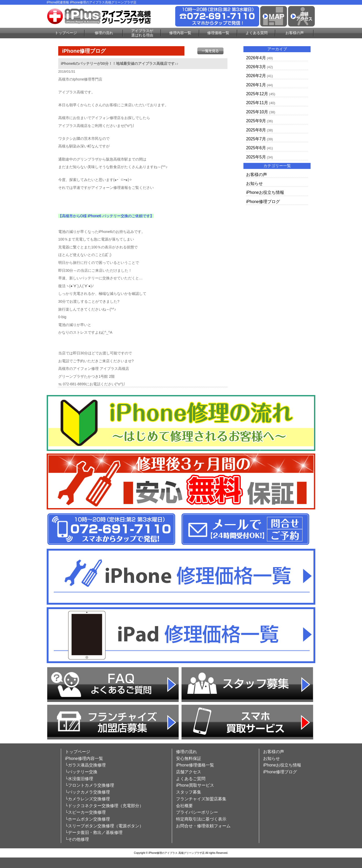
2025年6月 (256, 148)
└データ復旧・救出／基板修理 (94, 832)
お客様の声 (295, 33)
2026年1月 (256, 85)
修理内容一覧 (180, 33)
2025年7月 (256, 139)
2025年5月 (256, 157)
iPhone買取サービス (195, 785)
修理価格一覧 (218, 33)
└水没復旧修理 (79, 779)
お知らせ (254, 183)
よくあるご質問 (191, 779)
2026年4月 (256, 58)
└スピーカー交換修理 (85, 812)
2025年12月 (257, 94)
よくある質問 (257, 33)
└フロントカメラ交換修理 (90, 785)
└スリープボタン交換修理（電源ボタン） (104, 826)
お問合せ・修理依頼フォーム (203, 826)
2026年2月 (256, 76)
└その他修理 (77, 839)
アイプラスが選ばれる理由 (142, 33)
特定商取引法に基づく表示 (201, 819)
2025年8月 (256, 130)
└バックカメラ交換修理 (87, 792)
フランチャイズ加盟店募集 (201, 799)
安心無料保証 (189, 758)
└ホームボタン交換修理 (87, 819)
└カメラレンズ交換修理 (87, 799)
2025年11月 (257, 103)
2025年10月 (257, 112)
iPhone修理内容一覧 (84, 758)
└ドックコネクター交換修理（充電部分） (104, 806)
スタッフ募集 (189, 792)
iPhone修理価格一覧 (195, 765)
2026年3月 (256, 67)
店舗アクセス (189, 772)
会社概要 (184, 806)
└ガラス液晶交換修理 (85, 765)
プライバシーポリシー (197, 812)
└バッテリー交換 (81, 772)
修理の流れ (104, 33)
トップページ (66, 33)
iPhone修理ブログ (263, 202)
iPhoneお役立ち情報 (265, 192)
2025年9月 (256, 121)
